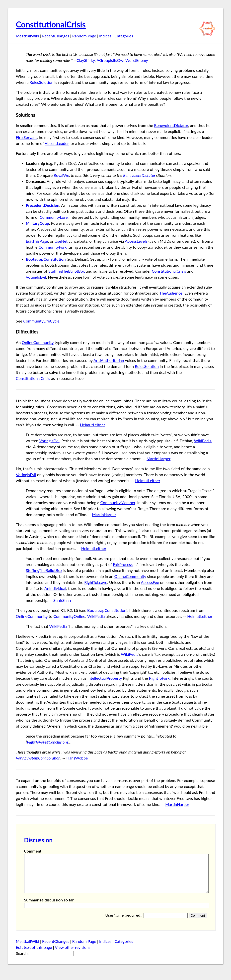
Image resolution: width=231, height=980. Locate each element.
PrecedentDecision (43, 205)
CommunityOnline (69, 616)
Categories (124, 36)
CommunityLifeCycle (41, 321)
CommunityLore (54, 217)
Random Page (84, 36)
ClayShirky (86, 60)
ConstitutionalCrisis (51, 24)
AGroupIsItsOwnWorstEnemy (122, 60)
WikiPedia (203, 441)
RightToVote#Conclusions (48, 742)
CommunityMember (118, 502)
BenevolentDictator (171, 125)
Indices (105, 36)
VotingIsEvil (36, 277)
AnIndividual (55, 588)
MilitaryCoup (38, 223)
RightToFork (159, 678)
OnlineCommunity (38, 342)
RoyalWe (61, 175)
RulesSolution (42, 82)
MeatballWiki (28, 36)
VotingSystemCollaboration (38, 758)
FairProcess (123, 564)
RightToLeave (96, 582)
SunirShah (62, 600)
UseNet (61, 241)
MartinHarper (158, 459)
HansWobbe (77, 758)
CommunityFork (53, 247)
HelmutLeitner (93, 425)
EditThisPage (37, 241)
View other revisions (73, 955)
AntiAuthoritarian (109, 360)
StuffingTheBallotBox (67, 271)
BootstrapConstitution (46, 259)
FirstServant (27, 137)
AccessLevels (136, 241)
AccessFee (150, 582)
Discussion (38, 840)
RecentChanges (56, 36)
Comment (33, 851)
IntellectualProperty (105, 678)
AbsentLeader (57, 143)
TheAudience (171, 293)
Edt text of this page (34, 955)
